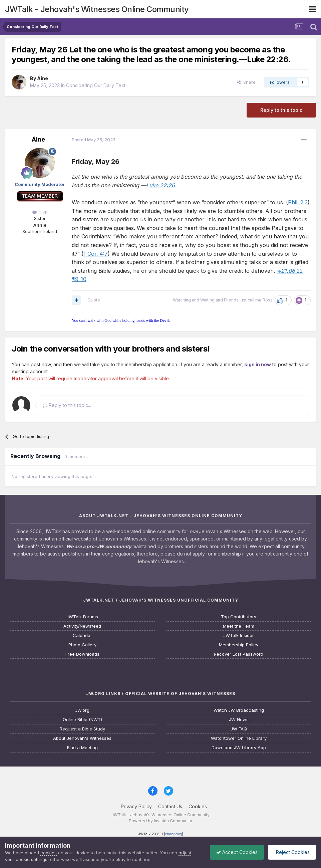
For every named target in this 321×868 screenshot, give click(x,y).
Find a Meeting (82, 748)
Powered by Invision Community (160, 821)
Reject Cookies (291, 852)
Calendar (82, 635)
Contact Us (170, 806)
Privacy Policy (136, 806)
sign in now (258, 364)
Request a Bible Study (82, 729)
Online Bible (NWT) (82, 720)
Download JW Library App (239, 748)
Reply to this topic (281, 110)
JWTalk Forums (82, 617)
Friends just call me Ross (248, 300)
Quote (94, 300)
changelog (174, 834)
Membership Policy (239, 645)
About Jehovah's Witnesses (82, 738)
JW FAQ (239, 729)
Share (246, 82)
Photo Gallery (82, 645)
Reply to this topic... (67, 405)
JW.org (82, 710)
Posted (94, 140)
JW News (239, 720)
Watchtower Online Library (239, 738)
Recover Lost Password (239, 654)
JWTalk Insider (239, 635)
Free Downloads (82, 654)
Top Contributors (239, 617)
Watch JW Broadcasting (239, 710)
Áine (43, 78)
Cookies (198, 806)
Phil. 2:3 (298, 202)
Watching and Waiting (194, 300)
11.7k (40, 212)
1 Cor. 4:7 (96, 254)
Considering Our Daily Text (96, 85)
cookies (49, 853)
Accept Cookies (235, 852)
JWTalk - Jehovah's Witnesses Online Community (97, 9)
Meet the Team (239, 626)
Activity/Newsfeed (82, 626)
